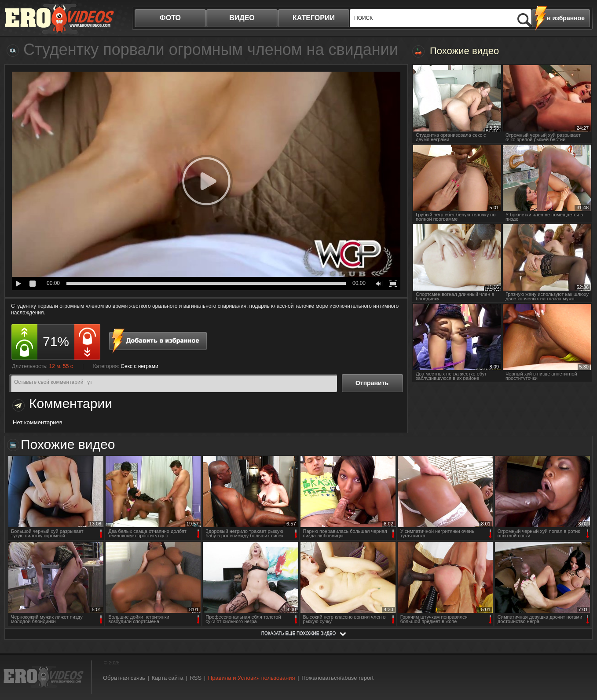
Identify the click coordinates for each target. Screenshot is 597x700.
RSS (196, 678)
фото (170, 18)
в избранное (566, 18)
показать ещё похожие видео (299, 633)
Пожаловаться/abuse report (337, 678)
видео (242, 18)
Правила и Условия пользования (252, 678)
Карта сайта (167, 678)
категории (314, 18)
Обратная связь (124, 678)
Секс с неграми (139, 366)
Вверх (580, 657)
